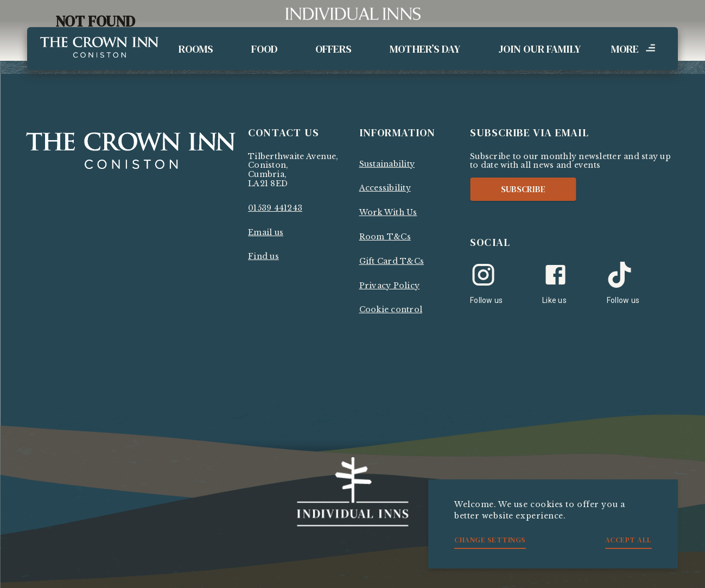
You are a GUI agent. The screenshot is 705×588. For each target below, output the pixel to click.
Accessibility (385, 188)
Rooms (196, 49)
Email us (266, 232)
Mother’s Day (425, 49)
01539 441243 (275, 208)
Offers (334, 49)
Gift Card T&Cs (392, 261)
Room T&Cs (385, 237)
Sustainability (387, 164)
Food (264, 49)
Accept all (628, 540)
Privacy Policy (390, 286)
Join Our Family (539, 49)
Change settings (490, 540)
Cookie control (391, 309)
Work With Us (388, 212)
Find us (263, 256)
